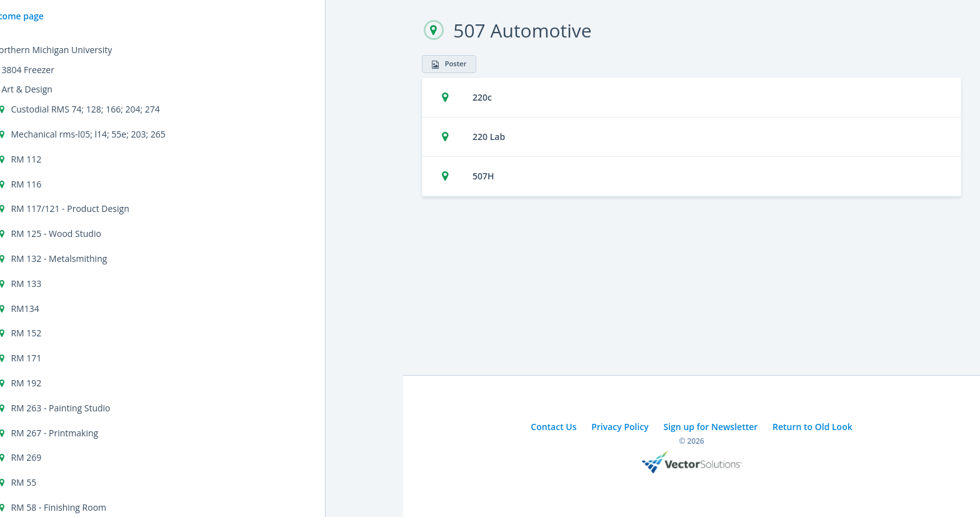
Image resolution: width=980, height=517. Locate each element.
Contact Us (553, 427)
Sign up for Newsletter (711, 427)
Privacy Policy (620, 427)
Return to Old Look (812, 427)
